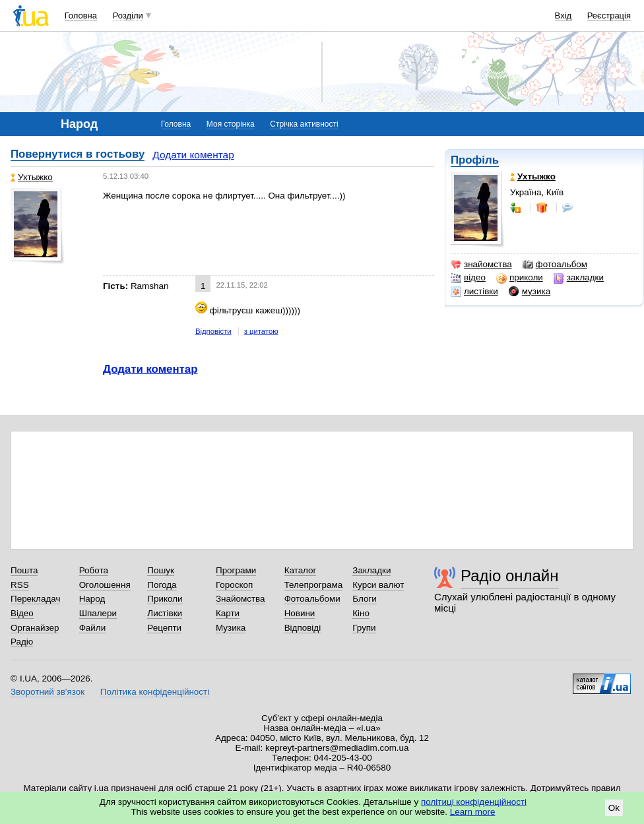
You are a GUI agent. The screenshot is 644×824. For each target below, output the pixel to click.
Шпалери (98, 613)
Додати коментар (193, 155)
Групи (364, 628)
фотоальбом (555, 265)
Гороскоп (234, 585)
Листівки (165, 613)
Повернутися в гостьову (78, 154)
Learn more (473, 812)
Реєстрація (609, 16)
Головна (81, 16)
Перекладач (35, 599)
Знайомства (241, 599)
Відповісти (213, 331)
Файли (93, 628)
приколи (520, 278)
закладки (579, 278)
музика (530, 292)
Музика (231, 628)
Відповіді (303, 628)
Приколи (165, 599)
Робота (94, 570)
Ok (614, 808)
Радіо (22, 642)
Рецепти (164, 628)
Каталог (301, 570)
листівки (474, 292)
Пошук (161, 570)
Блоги (365, 599)
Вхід (563, 16)
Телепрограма (314, 585)
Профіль (475, 160)
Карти (228, 613)
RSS (20, 585)
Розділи (128, 16)
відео (468, 278)
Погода (162, 585)
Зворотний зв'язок (48, 692)
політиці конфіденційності (474, 802)
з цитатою (261, 331)
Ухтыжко (32, 177)
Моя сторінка (231, 124)
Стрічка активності (304, 124)
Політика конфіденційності (155, 692)
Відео (22, 613)
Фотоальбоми (312, 599)
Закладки (371, 570)
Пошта (24, 570)
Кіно (361, 613)
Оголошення (105, 585)
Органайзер (35, 628)
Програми (236, 570)
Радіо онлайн (510, 576)
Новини (300, 613)
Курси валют (378, 585)
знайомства (481, 265)
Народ (92, 599)
